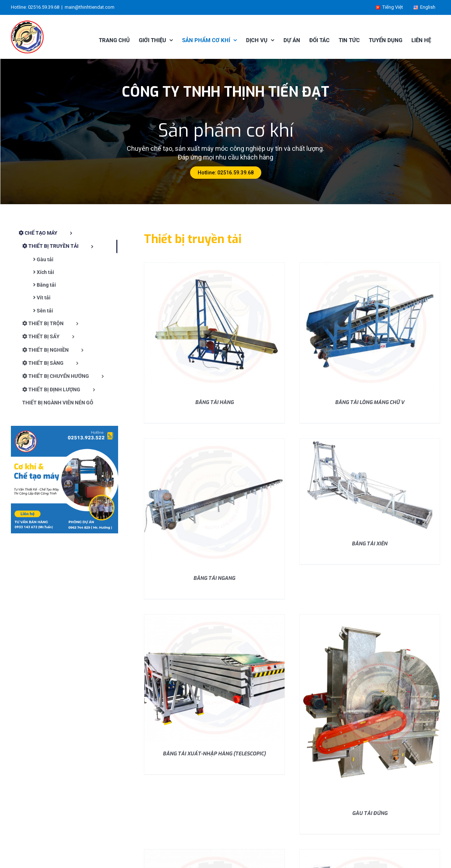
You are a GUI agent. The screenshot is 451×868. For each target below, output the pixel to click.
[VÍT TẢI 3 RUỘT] (370, 852)
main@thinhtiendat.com (90, 7)
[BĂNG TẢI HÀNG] (214, 265)
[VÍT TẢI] (214, 852)
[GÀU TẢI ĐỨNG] (370, 617)
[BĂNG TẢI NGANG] (214, 441)
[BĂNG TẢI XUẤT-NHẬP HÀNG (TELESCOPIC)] (214, 617)
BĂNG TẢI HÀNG (214, 402)
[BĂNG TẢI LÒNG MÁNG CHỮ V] (370, 265)
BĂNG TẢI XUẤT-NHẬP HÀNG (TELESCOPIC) (214, 754)
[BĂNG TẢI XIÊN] (370, 441)
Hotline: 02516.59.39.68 (226, 173)
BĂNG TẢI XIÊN (370, 544)
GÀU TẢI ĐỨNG (370, 813)
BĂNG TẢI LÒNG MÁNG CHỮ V (370, 402)
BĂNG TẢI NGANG (214, 578)
